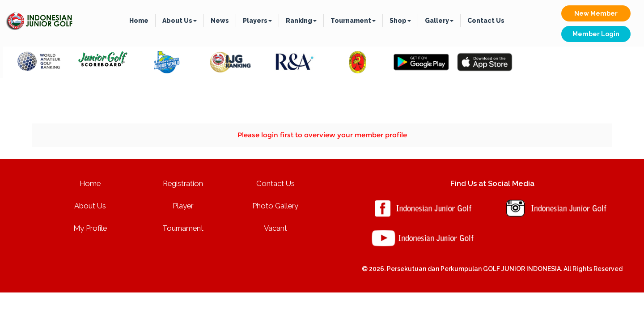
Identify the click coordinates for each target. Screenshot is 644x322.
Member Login (596, 34)
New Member (596, 13)
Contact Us (486, 21)
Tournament (353, 21)
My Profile (90, 228)
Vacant (275, 228)
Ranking (301, 21)
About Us (180, 21)
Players (257, 21)
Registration (183, 183)
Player (183, 206)
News (220, 21)
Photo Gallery (275, 206)
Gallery (439, 21)
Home (139, 21)
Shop (400, 21)
